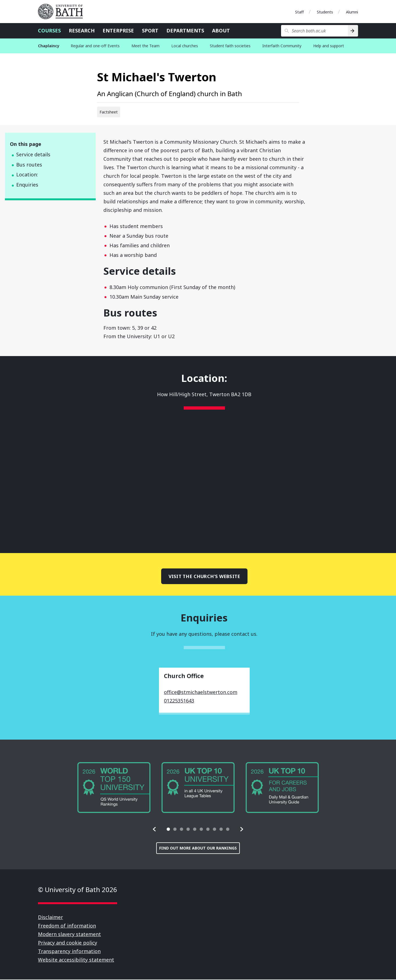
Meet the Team (145, 46)
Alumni (352, 12)
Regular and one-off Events (95, 46)
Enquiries (27, 185)
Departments (185, 30)
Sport (150, 30)
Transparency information (69, 952)
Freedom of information (67, 926)
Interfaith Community (282, 46)
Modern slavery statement (69, 935)
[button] (155, 830)
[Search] (353, 31)
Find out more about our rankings (198, 849)
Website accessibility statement (76, 960)
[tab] (168, 830)
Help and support (329, 46)
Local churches (185, 46)
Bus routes (29, 165)
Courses (49, 30)
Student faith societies (230, 46)
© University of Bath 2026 (78, 890)
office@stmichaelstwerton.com (201, 693)
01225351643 (179, 701)
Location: (27, 174)
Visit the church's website (204, 576)
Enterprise (118, 30)
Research (82, 30)
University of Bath (63, 12)
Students (325, 12)
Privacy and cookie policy (68, 943)
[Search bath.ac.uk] (314, 31)
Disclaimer (50, 918)
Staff (299, 12)
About (221, 30)
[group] (114, 788)
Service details (33, 154)
